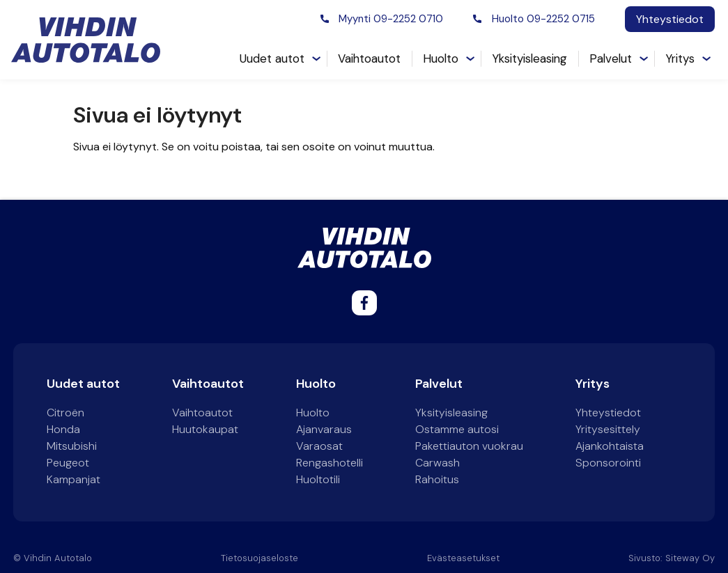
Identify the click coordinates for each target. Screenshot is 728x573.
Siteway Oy (690, 558)
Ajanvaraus (324, 429)
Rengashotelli (330, 463)
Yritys (680, 58)
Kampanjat (73, 479)
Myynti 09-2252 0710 (391, 19)
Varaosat (319, 446)
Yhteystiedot (670, 19)
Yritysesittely (608, 429)
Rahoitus (437, 479)
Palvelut (611, 58)
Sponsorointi (608, 463)
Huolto (441, 58)
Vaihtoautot (369, 58)
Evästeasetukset (463, 558)
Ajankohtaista (610, 446)
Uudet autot (272, 58)
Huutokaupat (205, 429)
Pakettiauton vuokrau (469, 446)
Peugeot (68, 463)
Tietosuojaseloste (260, 558)
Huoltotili (318, 479)
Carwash (437, 463)
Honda (63, 429)
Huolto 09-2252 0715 (543, 19)
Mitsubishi (72, 446)
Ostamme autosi (457, 429)
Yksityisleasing (529, 58)
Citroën (65, 413)
